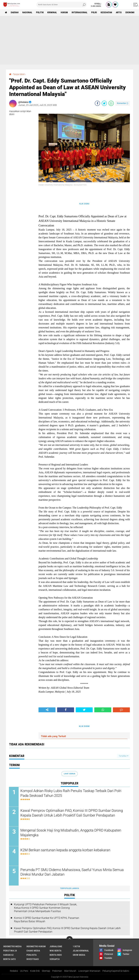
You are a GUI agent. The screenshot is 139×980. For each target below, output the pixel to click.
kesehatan (107, 12)
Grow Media (79, 955)
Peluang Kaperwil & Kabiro (116, 971)
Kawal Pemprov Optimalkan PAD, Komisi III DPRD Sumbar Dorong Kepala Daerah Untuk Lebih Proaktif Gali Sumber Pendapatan (72, 813)
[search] (62, 5)
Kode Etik (35, 971)
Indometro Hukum (36, 946)
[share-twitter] (104, 103)
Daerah (15, 12)
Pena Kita (31, 955)
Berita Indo (56, 955)
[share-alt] (47, 710)
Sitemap (46, 971)
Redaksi (14, 971)
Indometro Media (12, 946)
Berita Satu (9, 959)
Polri (94, 12)
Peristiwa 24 (10, 951)
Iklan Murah (70, 971)
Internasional (80, 12)
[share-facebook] (97, 103)
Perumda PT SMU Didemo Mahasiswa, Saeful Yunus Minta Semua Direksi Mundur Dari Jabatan (72, 872)
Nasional (27, 12)
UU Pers (24, 971)
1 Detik (76, 946)
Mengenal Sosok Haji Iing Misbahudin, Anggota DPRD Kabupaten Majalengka (71, 833)
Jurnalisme (56, 946)
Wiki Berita (55, 951)
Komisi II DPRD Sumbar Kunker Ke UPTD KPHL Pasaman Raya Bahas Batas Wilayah (47, 920)
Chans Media (33, 951)
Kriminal (52, 12)
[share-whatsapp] (111, 103)
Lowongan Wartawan (89, 971)
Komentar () (123, 103)
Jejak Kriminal (81, 951)
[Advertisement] (69, 40)
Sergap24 (55, 959)
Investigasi (33, 959)
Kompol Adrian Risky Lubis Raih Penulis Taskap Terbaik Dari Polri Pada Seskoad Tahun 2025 (71, 793)
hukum (64, 12)
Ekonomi (130, 12)
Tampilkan (124, 756)
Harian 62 (8, 955)
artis (119, 12)
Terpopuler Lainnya (69, 888)
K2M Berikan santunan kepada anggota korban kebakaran (66, 850)
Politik (40, 12)
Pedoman (57, 971)
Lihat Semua (69, 774)
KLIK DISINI (84, 204)
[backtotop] (69, 939)
